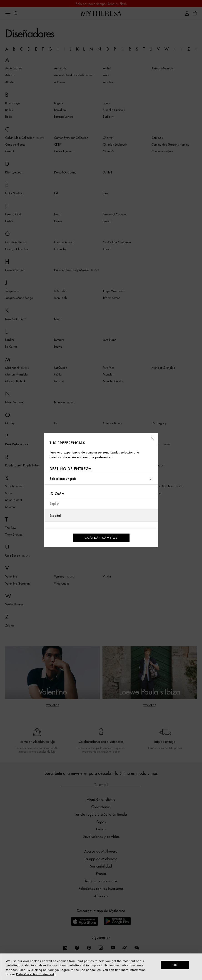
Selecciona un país (101, 479)
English (55, 504)
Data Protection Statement (35, 974)
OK (175, 965)
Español (55, 516)
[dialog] (101, 967)
